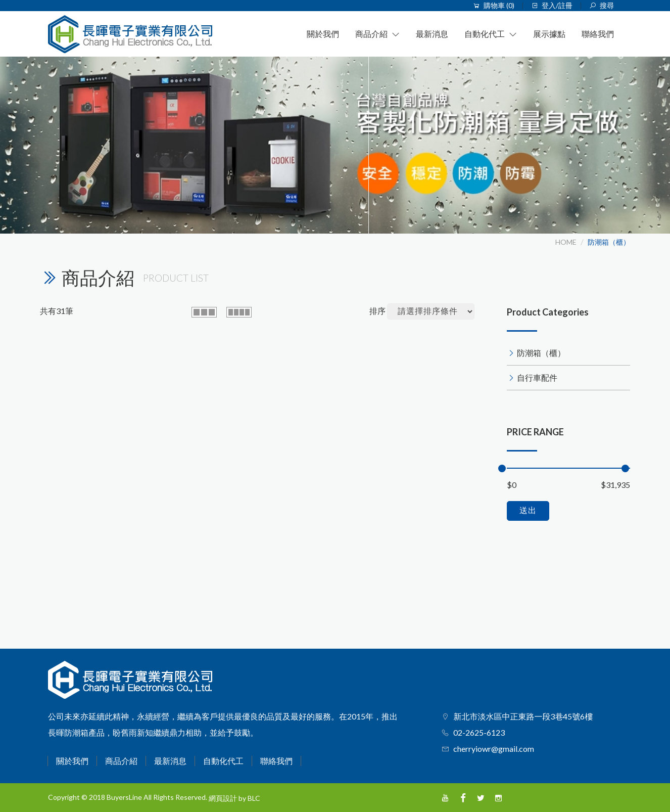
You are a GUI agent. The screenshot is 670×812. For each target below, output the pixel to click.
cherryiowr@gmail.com (494, 749)
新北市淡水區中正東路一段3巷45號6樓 (523, 716)
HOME (566, 242)
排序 (377, 311)
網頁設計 (223, 798)
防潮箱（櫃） (609, 242)
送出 (528, 510)
